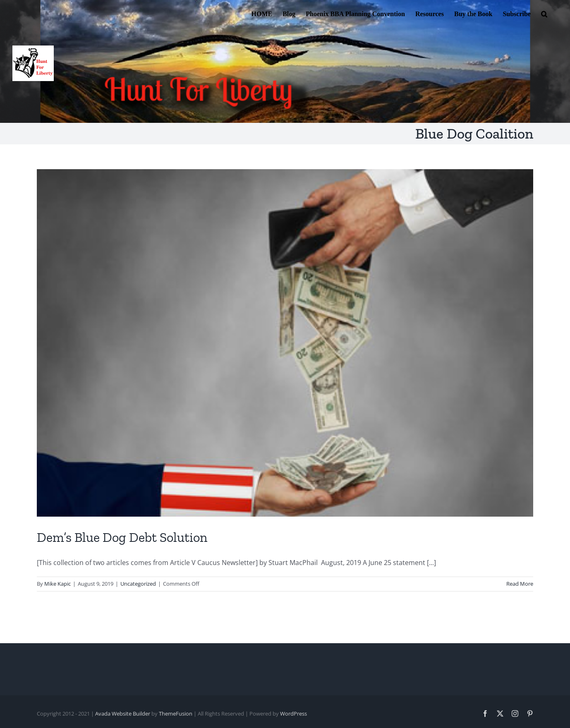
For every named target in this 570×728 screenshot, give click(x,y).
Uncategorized (138, 584)
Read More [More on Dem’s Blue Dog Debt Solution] (520, 584)
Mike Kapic (57, 584)
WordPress (293, 714)
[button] (544, 13)
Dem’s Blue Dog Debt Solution (122, 537)
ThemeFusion (176, 714)
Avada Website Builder (123, 714)
